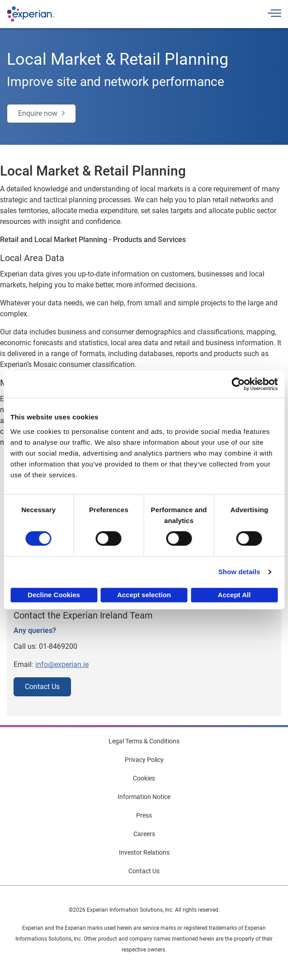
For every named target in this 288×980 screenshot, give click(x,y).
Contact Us (42, 687)
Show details (239, 572)
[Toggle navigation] (274, 14)
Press (144, 815)
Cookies (144, 778)
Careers (144, 834)
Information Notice (144, 797)
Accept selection (144, 595)
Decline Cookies (54, 595)
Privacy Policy (144, 760)
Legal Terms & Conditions (144, 741)
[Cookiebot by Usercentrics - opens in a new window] (238, 384)
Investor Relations (144, 852)
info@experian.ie (62, 664)
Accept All (234, 595)
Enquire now (38, 113)
